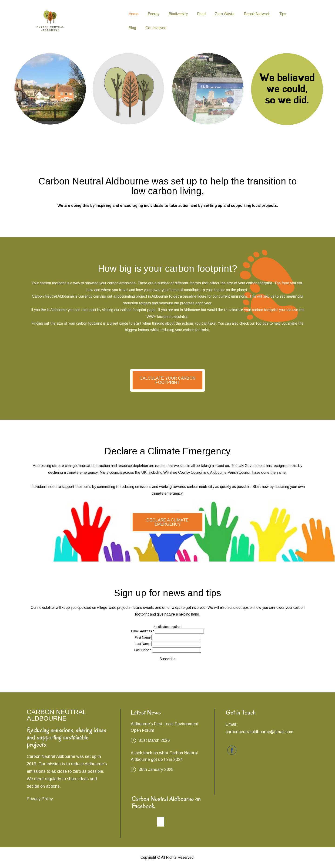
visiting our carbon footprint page (129, 310)
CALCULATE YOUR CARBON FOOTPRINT (167, 380)
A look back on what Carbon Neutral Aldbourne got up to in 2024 (164, 756)
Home (134, 14)
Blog (132, 28)
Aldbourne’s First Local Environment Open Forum (165, 727)
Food (201, 14)
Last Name (143, 644)
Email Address (143, 631)
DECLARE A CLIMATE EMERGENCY (168, 522)
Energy (154, 14)
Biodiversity (178, 14)
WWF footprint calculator (167, 317)
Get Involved (156, 28)
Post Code (143, 650)
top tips (262, 323)
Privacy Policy (40, 799)
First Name (143, 637)
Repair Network (257, 14)
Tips (283, 14)
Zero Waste (225, 14)
